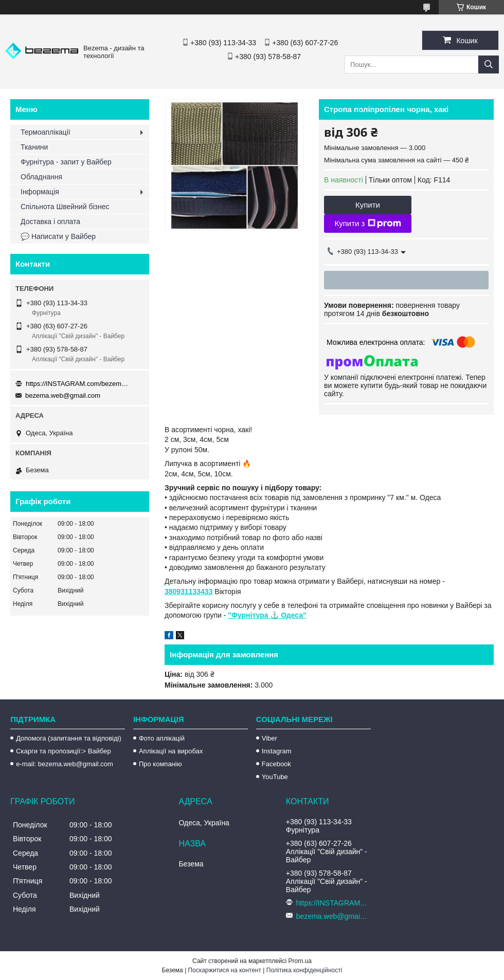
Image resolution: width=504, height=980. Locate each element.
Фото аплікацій (162, 738)
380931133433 (188, 591)
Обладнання (41, 177)
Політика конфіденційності (304, 970)
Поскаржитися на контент (225, 970)
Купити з (367, 224)
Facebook (276, 764)
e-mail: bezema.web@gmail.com (65, 764)
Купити (368, 205)
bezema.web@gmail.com (63, 395)
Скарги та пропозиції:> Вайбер (64, 751)
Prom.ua (300, 961)
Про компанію (160, 764)
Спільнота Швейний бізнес (65, 207)
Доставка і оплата (50, 221)
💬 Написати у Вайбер (58, 236)
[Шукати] (489, 64)
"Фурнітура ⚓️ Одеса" (267, 615)
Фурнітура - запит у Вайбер (66, 162)
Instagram (277, 751)
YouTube (275, 777)
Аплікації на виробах (171, 751)
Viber (269, 738)
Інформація (40, 192)
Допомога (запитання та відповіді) (69, 738)
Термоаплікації (46, 132)
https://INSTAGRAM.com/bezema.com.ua (77, 384)
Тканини (34, 147)
